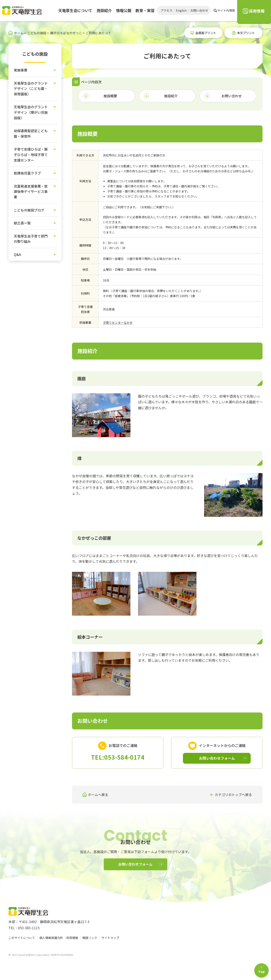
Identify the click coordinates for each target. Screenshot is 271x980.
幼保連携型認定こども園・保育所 (31, 133)
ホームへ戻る (98, 795)
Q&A (17, 254)
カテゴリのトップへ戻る (233, 795)
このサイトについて (22, 938)
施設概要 (110, 96)
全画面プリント (206, 33)
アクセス (167, 10)
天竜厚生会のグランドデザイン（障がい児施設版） (31, 112)
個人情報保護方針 (51, 938)
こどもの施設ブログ (29, 210)
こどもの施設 (35, 54)
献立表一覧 (22, 223)
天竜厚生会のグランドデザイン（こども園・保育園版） (31, 89)
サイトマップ (111, 938)
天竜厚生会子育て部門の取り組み (31, 239)
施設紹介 (171, 96)
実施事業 (21, 70)
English (181, 10)
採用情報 (73, 938)
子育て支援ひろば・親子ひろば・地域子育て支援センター (31, 154)
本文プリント (246, 33)
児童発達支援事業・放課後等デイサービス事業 (31, 191)
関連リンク (91, 938)
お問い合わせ (199, 10)
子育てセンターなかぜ (118, 323)
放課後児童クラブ (27, 173)
